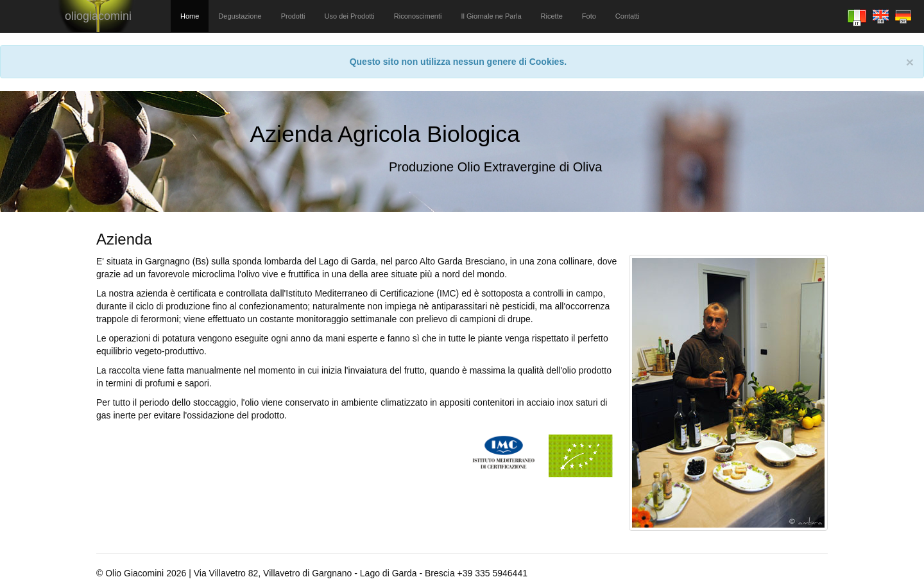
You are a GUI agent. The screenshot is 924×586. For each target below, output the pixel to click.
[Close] (910, 62)
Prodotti (293, 16)
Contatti (628, 16)
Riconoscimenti (418, 16)
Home (190, 16)
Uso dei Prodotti (350, 16)
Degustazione (240, 16)
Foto (589, 16)
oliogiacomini (98, 16)
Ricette (552, 16)
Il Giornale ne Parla (491, 16)
